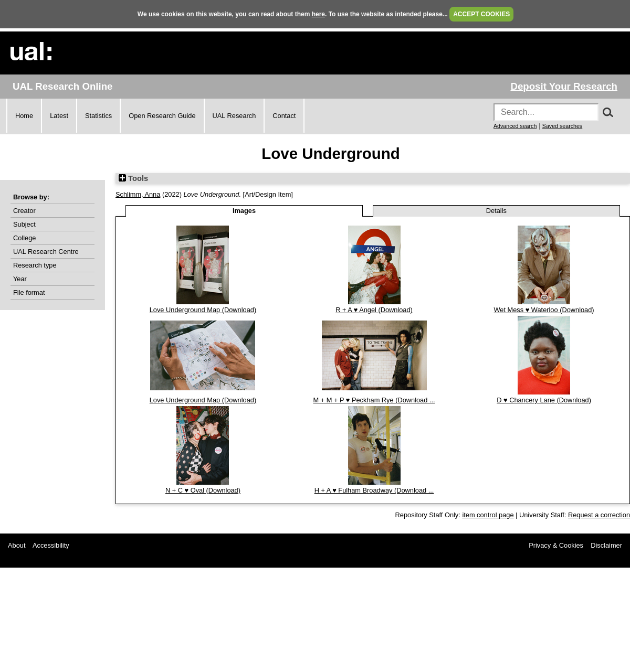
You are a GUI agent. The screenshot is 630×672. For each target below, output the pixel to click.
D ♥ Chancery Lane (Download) (544, 400)
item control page (488, 515)
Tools (133, 178)
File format (29, 292)
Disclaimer (606, 545)
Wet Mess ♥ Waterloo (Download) (544, 310)
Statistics (98, 116)
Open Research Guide (162, 116)
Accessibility (51, 545)
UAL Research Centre (46, 252)
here (318, 14)
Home (24, 116)
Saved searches (562, 126)
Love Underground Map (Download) (203, 310)
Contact (284, 116)
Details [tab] (496, 211)
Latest (59, 116)
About (17, 545)
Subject (24, 224)
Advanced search (515, 126)
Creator (24, 211)
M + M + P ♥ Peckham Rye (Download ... (374, 400)
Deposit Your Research (564, 86)
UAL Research (234, 116)
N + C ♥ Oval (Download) (203, 490)
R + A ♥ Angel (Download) (374, 310)
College (24, 238)
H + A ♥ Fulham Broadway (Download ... (374, 490)
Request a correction (599, 515)
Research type (35, 265)
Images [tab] (244, 211)
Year (20, 279)
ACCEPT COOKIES (481, 14)
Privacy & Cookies (556, 545)
